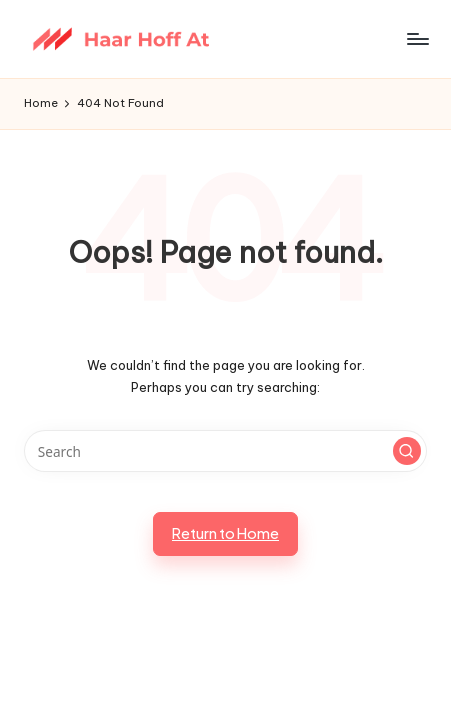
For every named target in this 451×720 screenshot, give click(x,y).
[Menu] (417, 38)
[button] (407, 451)
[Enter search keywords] (225, 451)
